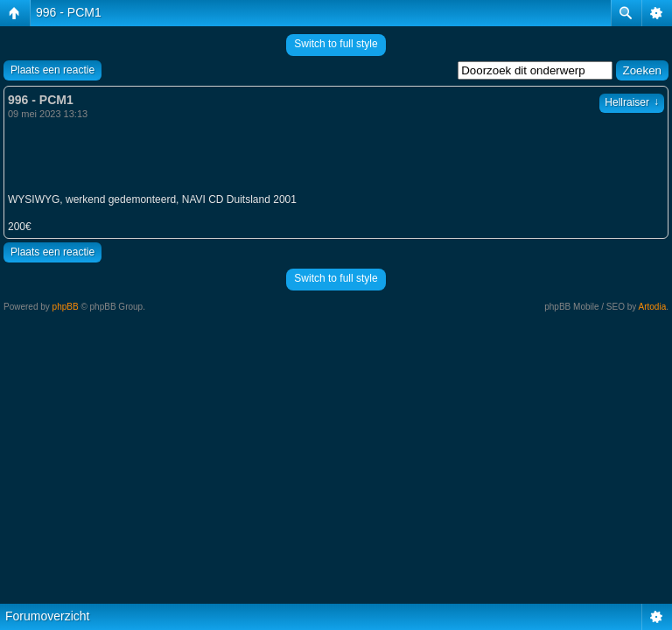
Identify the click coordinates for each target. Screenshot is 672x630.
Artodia (653, 307)
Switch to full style (336, 44)
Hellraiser (632, 102)
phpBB (66, 307)
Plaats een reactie (52, 70)
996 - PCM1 (69, 12)
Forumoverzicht (47, 616)
